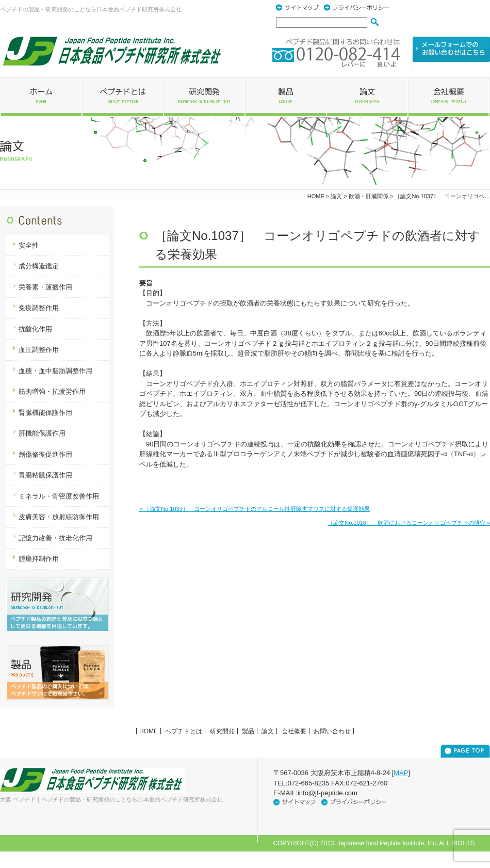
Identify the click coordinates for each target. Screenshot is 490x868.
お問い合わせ (332, 731)
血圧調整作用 (39, 350)
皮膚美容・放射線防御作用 (59, 517)
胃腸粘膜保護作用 (45, 475)
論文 (268, 731)
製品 (248, 731)
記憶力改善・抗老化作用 (55, 538)
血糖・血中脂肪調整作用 (55, 371)
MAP (401, 773)
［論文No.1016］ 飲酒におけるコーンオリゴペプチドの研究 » (409, 523)
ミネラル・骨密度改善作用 (59, 496)
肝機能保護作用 (42, 433)
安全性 (29, 245)
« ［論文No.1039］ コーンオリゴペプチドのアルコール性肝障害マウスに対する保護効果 (255, 509)
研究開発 (222, 731)
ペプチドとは (184, 731)
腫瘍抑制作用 (39, 559)
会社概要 (294, 731)
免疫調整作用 (39, 308)
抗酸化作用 (35, 329)
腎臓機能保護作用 (45, 413)
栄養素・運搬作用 (45, 287)
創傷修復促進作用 (45, 454)
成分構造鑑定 (39, 266)
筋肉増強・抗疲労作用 (52, 391)
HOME (316, 196)
